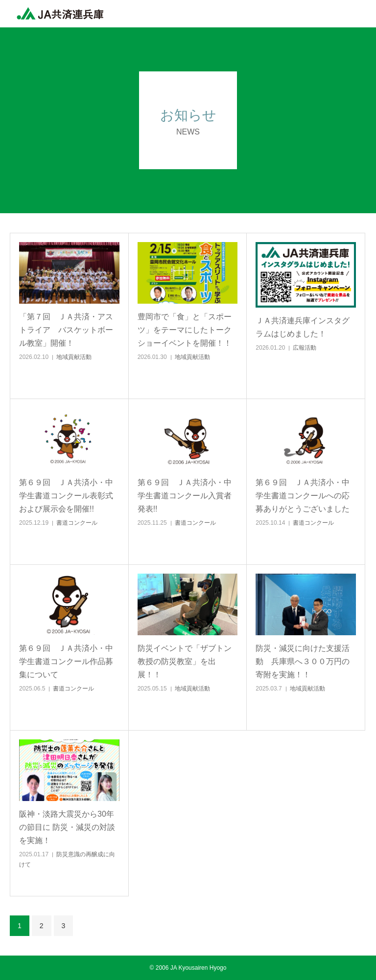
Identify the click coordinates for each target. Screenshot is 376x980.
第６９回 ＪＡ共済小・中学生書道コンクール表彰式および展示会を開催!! (66, 496)
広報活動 (305, 348)
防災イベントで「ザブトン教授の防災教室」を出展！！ (185, 661)
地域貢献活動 (74, 357)
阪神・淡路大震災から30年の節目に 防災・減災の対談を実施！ (67, 827)
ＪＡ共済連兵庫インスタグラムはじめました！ (303, 327)
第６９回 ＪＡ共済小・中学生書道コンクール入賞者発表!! (185, 496)
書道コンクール (77, 523)
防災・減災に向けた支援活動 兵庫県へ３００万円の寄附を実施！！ (303, 661)
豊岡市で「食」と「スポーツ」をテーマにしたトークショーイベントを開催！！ (185, 330)
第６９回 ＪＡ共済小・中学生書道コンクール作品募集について (66, 661)
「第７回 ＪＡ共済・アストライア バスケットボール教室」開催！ (66, 330)
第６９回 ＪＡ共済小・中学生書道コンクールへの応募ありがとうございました (303, 496)
